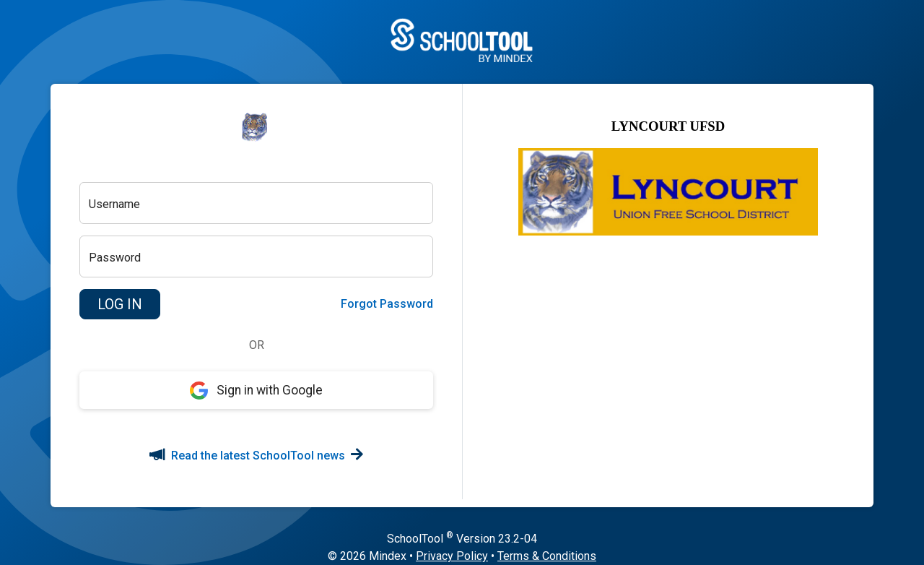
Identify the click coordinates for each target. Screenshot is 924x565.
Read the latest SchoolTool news (256, 456)
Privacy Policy (452, 556)
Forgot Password (387, 304)
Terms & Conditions (547, 556)
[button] (120, 304)
